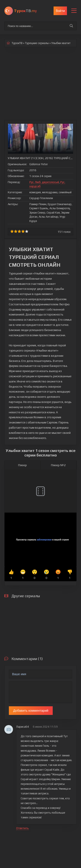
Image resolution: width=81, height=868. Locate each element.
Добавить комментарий (31, 710)
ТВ (25, 11)
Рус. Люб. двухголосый (44, 182)
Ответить (22, 828)
